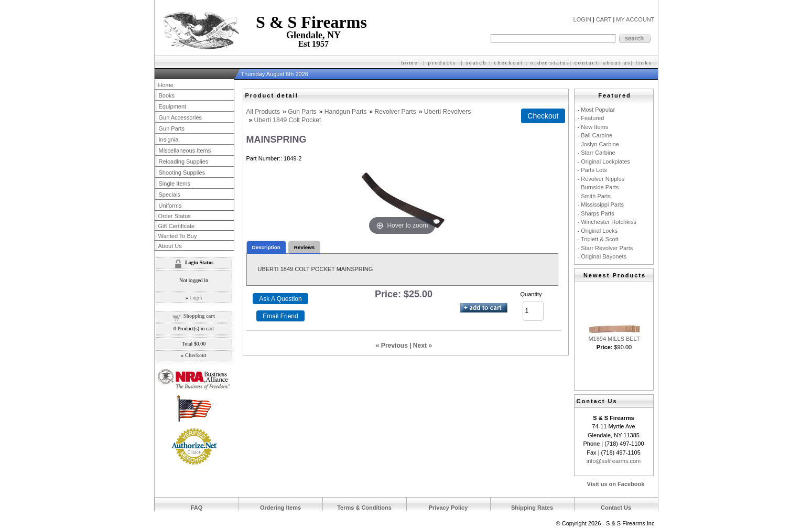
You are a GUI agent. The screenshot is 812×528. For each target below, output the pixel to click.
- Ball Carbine (595, 135)
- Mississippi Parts (601, 204)
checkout (508, 62)
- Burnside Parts (598, 187)
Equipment (173, 106)
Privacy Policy (448, 508)
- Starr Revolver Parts (605, 248)
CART (604, 19)
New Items (594, 127)
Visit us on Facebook (616, 484)
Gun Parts (302, 112)
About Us (170, 246)
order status (550, 62)
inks (645, 62)
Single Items (175, 184)
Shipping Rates (532, 508)
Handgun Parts (346, 112)
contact (587, 62)
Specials (170, 195)
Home (166, 85)
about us (617, 62)
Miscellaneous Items (185, 150)
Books (167, 95)
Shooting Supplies (182, 173)
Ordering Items (280, 508)
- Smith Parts (594, 196)
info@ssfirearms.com (614, 461)
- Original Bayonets (602, 256)
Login (196, 298)
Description (266, 247)
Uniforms (170, 206)
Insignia (169, 139)
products (442, 62)
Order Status (175, 216)
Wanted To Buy (178, 236)
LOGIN (582, 19)
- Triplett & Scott (598, 239)
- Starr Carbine (597, 153)
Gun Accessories (181, 117)
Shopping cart (199, 316)
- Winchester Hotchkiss (607, 222)
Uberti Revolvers (447, 112)
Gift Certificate (177, 226)
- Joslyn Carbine (598, 144)
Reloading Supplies (184, 161)
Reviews (305, 247)
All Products (263, 112)
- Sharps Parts (596, 213)
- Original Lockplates (604, 161)
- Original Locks (598, 231)
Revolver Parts (395, 112)
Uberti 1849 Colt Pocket (288, 120)
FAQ (197, 508)
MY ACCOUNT (635, 19)
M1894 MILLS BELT (614, 339)
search (477, 62)
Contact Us (616, 508)
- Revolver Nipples (601, 179)
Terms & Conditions (364, 508)
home (409, 62)
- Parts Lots (592, 170)
